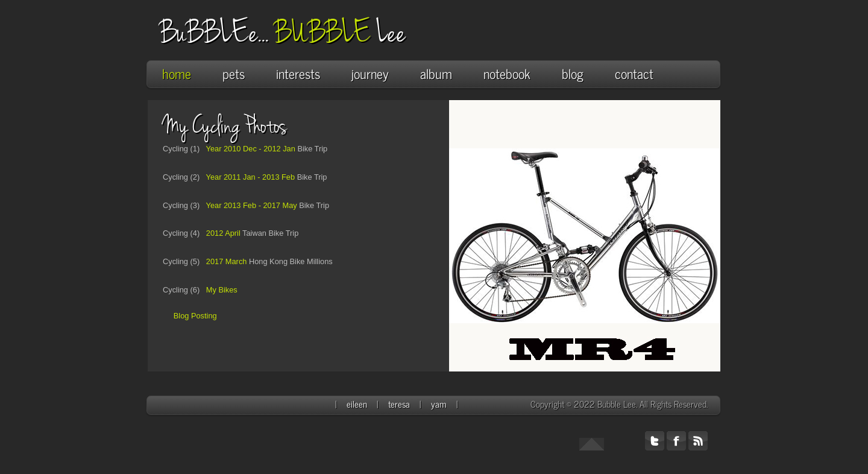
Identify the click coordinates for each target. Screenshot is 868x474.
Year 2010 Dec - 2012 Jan (248, 149)
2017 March (224, 261)
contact (634, 73)
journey (370, 73)
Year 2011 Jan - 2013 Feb (248, 177)
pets (234, 73)
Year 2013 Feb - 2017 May (249, 205)
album (442, 73)
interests (304, 73)
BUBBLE (325, 33)
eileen (358, 404)
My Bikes (219, 290)
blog (573, 73)
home (177, 73)
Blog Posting (194, 316)
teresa (400, 404)
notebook (507, 73)
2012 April (221, 233)
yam (440, 404)
